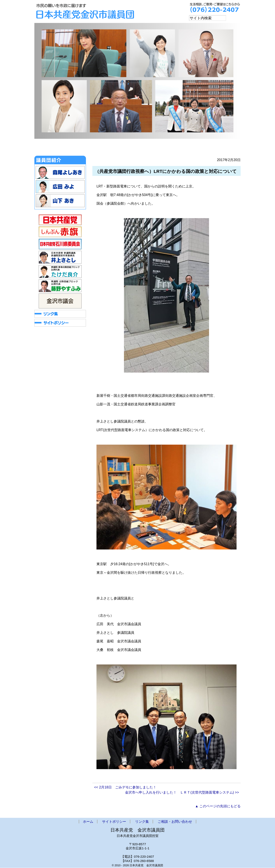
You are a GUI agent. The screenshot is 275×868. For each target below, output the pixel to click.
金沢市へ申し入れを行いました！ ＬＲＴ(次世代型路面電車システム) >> (182, 793)
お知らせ (71, 148)
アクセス (186, 148)
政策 (161, 148)
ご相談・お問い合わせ (220, 148)
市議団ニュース (132, 148)
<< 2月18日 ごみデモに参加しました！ (125, 787)
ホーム (45, 148)
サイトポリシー (114, 822)
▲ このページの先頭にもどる (218, 806)
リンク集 (142, 822)
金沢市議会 (99, 148)
